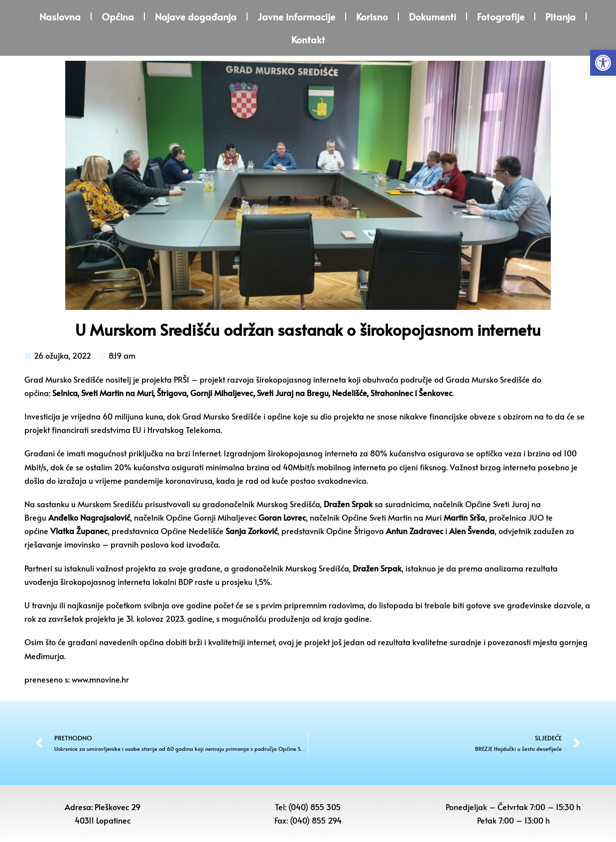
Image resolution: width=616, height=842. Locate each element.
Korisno (372, 16)
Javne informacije (296, 16)
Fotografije (501, 16)
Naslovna (60, 16)
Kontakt (308, 39)
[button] (603, 63)
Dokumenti (432, 16)
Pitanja (560, 16)
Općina (118, 16)
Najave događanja (196, 16)
